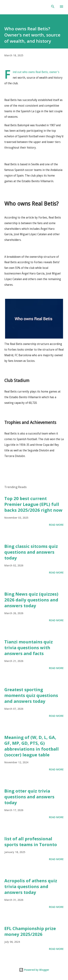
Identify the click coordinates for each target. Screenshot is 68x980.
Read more (56, 525)
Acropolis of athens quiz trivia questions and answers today (31, 886)
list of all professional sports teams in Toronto (31, 841)
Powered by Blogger (34, 970)
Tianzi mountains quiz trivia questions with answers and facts (29, 647)
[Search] (53, 7)
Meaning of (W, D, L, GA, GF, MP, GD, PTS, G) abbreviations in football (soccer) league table (32, 746)
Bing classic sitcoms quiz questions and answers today (31, 552)
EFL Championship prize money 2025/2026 (30, 931)
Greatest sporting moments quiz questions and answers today (31, 695)
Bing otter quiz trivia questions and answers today (29, 797)
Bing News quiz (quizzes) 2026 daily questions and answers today (31, 600)
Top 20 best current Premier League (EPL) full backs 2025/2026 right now (33, 504)
